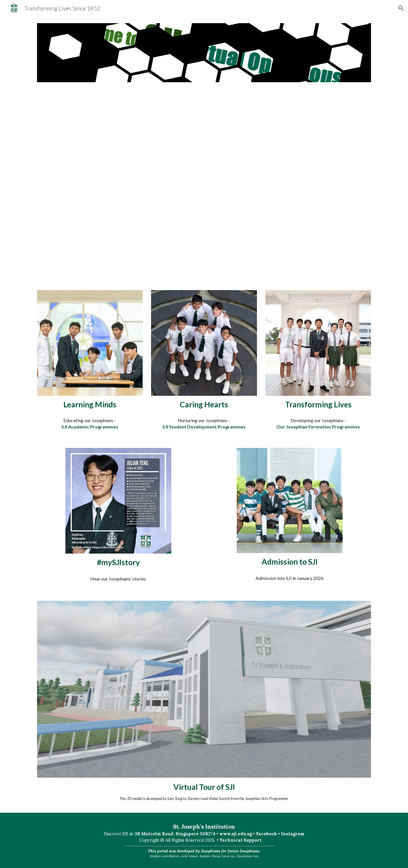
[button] (401, 8)
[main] (90, 404)
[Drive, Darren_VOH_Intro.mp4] (204, 186)
